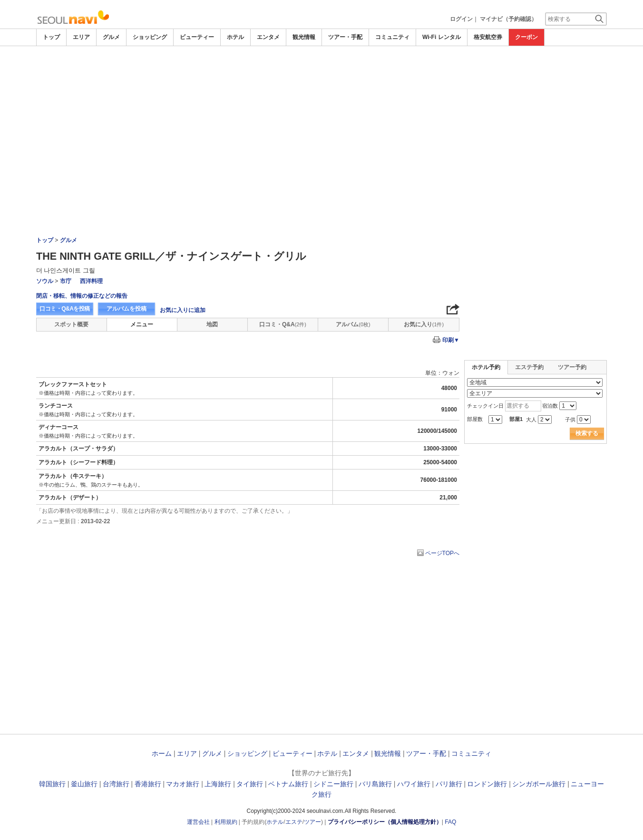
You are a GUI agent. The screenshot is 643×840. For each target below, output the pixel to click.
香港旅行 (148, 784)
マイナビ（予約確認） (508, 19)
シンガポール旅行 (539, 784)
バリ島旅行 (375, 784)
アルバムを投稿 (127, 309)
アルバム (353, 324)
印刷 (451, 340)
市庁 (66, 281)
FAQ (450, 822)
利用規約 (226, 822)
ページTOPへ (442, 553)
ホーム (162, 753)
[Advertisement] (321, 72)
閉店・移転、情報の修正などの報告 (82, 296)
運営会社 (198, 822)
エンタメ (268, 37)
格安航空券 (488, 37)
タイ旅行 (250, 784)
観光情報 (304, 37)
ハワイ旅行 (414, 784)
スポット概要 (71, 324)
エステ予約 (529, 367)
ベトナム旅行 (288, 784)
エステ (294, 822)
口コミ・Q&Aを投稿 (65, 309)
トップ (51, 37)
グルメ (111, 37)
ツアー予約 (572, 367)
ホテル (235, 37)
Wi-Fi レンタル (442, 37)
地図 (212, 324)
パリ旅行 (449, 784)
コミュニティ (392, 37)
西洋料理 (91, 281)
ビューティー (197, 37)
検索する (587, 433)
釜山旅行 (84, 784)
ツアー (312, 822)
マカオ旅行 (183, 784)
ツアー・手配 (345, 37)
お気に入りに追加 (183, 310)
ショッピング (150, 37)
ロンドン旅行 (487, 784)
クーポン (526, 37)
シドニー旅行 (333, 784)
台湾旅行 (116, 784)
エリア (81, 37)
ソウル (45, 281)
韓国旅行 (52, 784)
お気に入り (424, 324)
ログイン (461, 19)
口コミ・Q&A (283, 324)
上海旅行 (218, 784)
